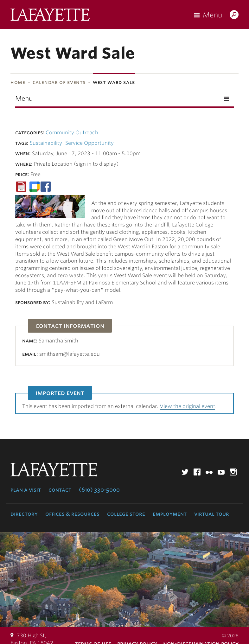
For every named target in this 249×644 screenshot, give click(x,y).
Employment (170, 514)
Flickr (209, 472)
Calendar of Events (59, 82)
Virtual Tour (212, 514)
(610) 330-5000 (99, 490)
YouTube (221, 472)
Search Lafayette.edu (234, 15)
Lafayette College (50, 16)
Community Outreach (72, 133)
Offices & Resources (72, 514)
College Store (126, 514)
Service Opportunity (89, 143)
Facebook (197, 472)
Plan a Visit (26, 490)
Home (18, 82)
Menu (212, 15)
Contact (60, 490)
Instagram (233, 472)
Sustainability (46, 143)
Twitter (185, 472)
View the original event (187, 406)
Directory (24, 514)
